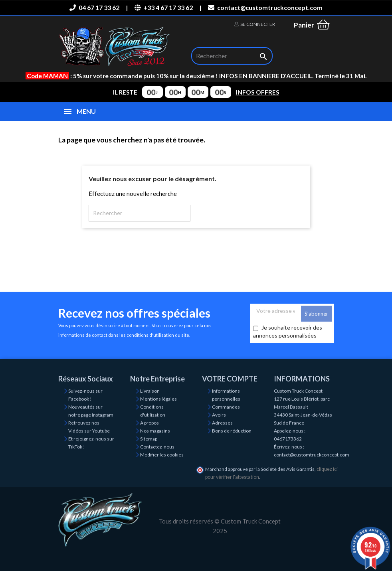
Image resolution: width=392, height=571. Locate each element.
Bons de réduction (232, 431)
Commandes (226, 407)
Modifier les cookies (162, 455)
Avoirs (219, 415)
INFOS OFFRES (258, 92)
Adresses (222, 423)
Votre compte (230, 379)
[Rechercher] (232, 56)
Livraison (150, 391)
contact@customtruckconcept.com (265, 7)
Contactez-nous (157, 447)
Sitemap (149, 439)
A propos (149, 423)
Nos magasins (155, 431)
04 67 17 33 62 (94, 7)
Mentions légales (158, 399)
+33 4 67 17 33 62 (164, 7)
